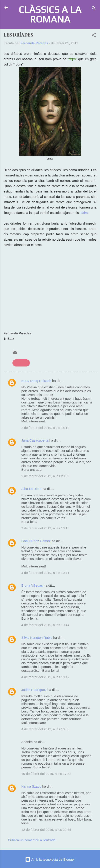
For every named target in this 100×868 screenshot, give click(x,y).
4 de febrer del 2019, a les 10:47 (45, 677)
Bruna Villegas (32, 585)
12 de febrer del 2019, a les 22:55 (46, 830)
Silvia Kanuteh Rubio (37, 638)
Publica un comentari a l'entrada (32, 840)
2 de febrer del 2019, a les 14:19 (45, 428)
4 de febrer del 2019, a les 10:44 (45, 625)
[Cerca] (94, 9)
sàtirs (83, 213)
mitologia (21, 363)
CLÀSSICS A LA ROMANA (50, 14)
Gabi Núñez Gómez (36, 541)
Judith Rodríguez (34, 690)
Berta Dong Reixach (36, 381)
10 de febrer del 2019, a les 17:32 (46, 774)
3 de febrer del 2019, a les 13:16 (45, 528)
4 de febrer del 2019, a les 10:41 (45, 573)
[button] (94, 36)
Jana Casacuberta (35, 440)
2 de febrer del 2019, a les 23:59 (45, 476)
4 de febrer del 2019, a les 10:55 (45, 729)
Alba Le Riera (31, 489)
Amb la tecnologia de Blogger (50, 859)
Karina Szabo (31, 786)
